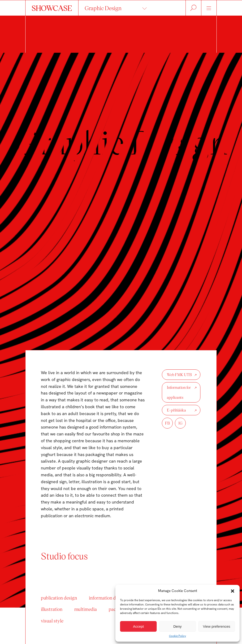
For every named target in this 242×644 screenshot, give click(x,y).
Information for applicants (179, 392)
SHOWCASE (52, 8)
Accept (138, 626)
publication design (59, 598)
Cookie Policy (177, 636)
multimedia (86, 609)
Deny (177, 626)
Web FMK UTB (179, 375)
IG (180, 423)
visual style (52, 621)
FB (167, 423)
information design (108, 598)
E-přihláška (176, 410)
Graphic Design (103, 8)
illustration (52, 609)
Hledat (193, 8)
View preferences (217, 626)
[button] (233, 591)
